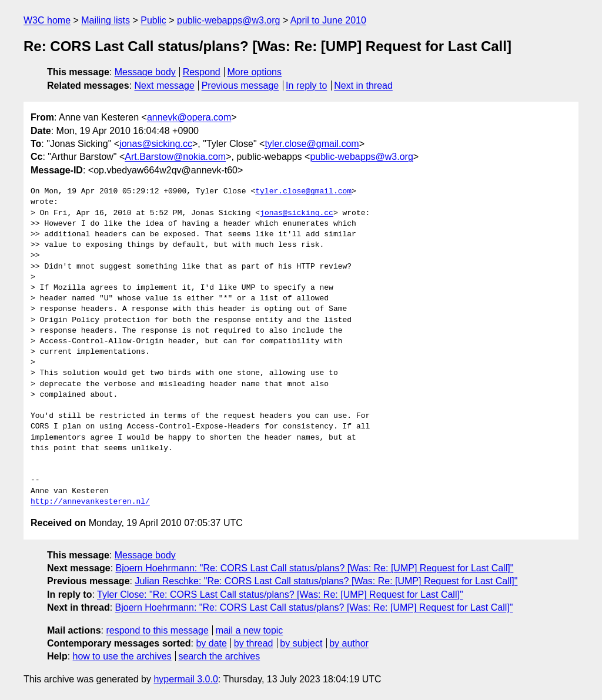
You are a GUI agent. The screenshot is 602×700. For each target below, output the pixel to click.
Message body (145, 72)
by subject (301, 643)
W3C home (47, 20)
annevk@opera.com (189, 117)
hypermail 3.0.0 (185, 679)
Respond (202, 72)
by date (211, 643)
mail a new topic (250, 630)
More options (255, 72)
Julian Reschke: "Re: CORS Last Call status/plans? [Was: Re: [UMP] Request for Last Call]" (326, 581)
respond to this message (157, 630)
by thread (254, 643)
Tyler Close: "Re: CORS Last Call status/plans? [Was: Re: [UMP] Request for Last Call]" (280, 595)
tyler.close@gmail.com (312, 144)
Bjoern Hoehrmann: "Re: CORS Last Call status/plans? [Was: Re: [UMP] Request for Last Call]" (315, 568)
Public (153, 20)
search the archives (220, 656)
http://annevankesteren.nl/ (90, 502)
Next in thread (363, 86)
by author (349, 643)
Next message (165, 86)
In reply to (306, 86)
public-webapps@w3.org (228, 20)
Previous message (240, 86)
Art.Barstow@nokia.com (175, 157)
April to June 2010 (328, 20)
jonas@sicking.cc (156, 144)
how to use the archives (122, 656)
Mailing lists (106, 20)
